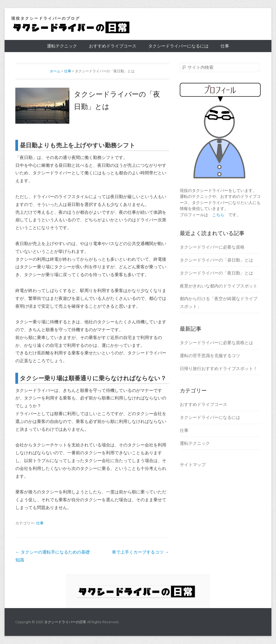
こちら (218, 215)
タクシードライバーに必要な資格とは (216, 343)
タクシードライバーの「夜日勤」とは (216, 273)
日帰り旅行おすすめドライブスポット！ (219, 368)
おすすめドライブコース (113, 46)
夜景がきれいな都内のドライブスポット (219, 286)
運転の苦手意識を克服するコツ (210, 355)
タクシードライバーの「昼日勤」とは (216, 260)
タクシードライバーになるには (178, 46)
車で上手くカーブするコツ (140, 552)
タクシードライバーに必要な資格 (212, 247)
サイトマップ (193, 465)
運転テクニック (62, 46)
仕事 (225, 46)
